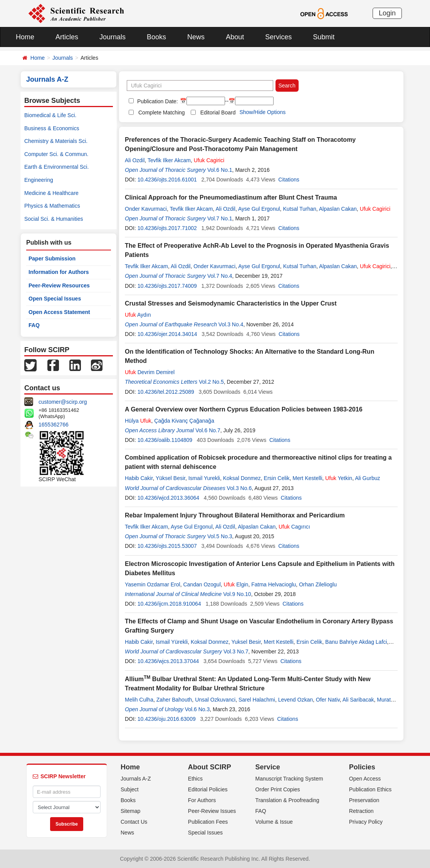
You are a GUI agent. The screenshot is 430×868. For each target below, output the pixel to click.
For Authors (202, 800)
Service (268, 767)
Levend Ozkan (296, 700)
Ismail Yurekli (204, 478)
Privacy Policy (366, 822)
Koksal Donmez (242, 478)
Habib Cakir (139, 478)
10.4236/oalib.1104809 (165, 440)
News (196, 37)
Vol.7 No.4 (220, 276)
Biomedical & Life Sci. (50, 115)
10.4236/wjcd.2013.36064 (168, 498)
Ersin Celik (277, 478)
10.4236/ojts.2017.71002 (167, 228)
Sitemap (130, 811)
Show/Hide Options (262, 112)
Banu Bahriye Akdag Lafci (356, 642)
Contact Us (134, 822)
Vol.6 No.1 (220, 170)
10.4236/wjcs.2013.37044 (168, 661)
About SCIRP (210, 767)
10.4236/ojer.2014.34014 (167, 334)
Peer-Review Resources (59, 285)
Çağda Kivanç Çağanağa (184, 421)
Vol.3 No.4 (231, 324)
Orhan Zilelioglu (318, 584)
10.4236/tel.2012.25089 (166, 392)
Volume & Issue (274, 822)
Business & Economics (52, 128)
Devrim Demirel (150, 372)
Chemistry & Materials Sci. (56, 141)
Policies (362, 767)
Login (387, 13)
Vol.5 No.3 (220, 536)
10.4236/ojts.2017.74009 (167, 286)
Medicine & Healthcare (51, 193)
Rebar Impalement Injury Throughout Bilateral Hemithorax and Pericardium (235, 515)
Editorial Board (218, 112)
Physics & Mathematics (52, 206)
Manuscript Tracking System (289, 779)
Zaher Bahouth (174, 700)
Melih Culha (139, 700)
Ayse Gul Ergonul (259, 209)
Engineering (39, 180)
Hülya (138, 421)
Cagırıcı (294, 527)
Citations (289, 180)
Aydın (138, 315)
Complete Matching (162, 112)
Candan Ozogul (202, 584)
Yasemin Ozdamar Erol (153, 584)
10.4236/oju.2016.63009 (167, 719)
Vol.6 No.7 (208, 430)
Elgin (236, 584)
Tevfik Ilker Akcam (169, 160)
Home (25, 37)
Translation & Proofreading (287, 800)
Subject (130, 789)
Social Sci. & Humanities (54, 219)
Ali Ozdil (135, 160)
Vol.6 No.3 (197, 709)
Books (156, 37)
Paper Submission (52, 259)
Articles (67, 37)
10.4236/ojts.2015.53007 (167, 546)
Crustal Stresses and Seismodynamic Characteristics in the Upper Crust (231, 303)
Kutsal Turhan (299, 209)
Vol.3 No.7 (236, 651)
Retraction (361, 811)
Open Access (365, 779)
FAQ (34, 325)
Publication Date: (157, 101)
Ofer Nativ (328, 700)
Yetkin (339, 478)
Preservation (364, 800)
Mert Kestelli (307, 478)
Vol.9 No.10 (237, 594)
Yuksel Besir (246, 642)
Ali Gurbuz (367, 478)
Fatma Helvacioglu (274, 584)
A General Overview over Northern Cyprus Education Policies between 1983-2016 (244, 409)
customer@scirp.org (63, 402)
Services (278, 37)
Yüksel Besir (170, 478)
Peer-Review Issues (212, 811)
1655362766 (54, 425)
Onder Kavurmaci (146, 209)
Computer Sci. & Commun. (56, 154)
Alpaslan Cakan (338, 209)
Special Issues (205, 833)
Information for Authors (59, 272)
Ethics (195, 779)
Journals (113, 37)
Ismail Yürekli (172, 642)
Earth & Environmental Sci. (56, 167)
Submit (324, 37)
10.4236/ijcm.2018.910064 (169, 604)
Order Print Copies (278, 789)
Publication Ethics (370, 789)
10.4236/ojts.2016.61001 (167, 180)
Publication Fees (208, 822)
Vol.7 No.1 (220, 218)
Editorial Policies (208, 789)
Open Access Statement (59, 312)
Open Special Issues (55, 299)
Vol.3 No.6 (239, 488)
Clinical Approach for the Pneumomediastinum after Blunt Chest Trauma (231, 197)
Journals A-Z (136, 779)
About (235, 37)
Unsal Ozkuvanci (215, 700)
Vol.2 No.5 (211, 382)
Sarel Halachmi (257, 700)
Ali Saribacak (358, 700)
